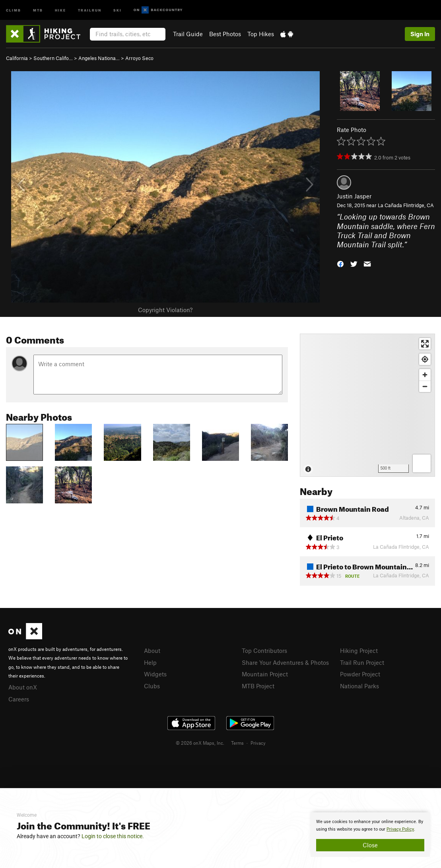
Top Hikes (261, 34)
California (17, 58)
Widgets (155, 674)
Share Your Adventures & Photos (285, 662)
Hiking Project (359, 651)
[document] (370, 835)
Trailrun (90, 10)
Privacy (258, 743)
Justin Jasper (354, 196)
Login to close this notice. (113, 836)
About (152, 651)
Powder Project (360, 674)
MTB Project (258, 686)
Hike (60, 10)
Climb (14, 10)
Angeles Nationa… (99, 58)
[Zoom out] (425, 386)
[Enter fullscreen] (425, 344)
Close (370, 845)
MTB (38, 10)
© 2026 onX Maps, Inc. (200, 743)
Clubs (152, 686)
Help (150, 662)
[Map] (367, 405)
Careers (19, 699)
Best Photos (225, 34)
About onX (23, 687)
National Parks (359, 686)
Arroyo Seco (139, 58)
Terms (237, 743)
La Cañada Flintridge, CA (406, 205)
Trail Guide (188, 34)
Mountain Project (265, 674)
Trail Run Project (362, 662)
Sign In (420, 34)
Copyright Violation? (165, 310)
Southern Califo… (53, 58)
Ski (118, 10)
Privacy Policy (400, 829)
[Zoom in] (425, 375)
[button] (340, 263)
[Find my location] (425, 359)
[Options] (422, 463)
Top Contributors (264, 651)
